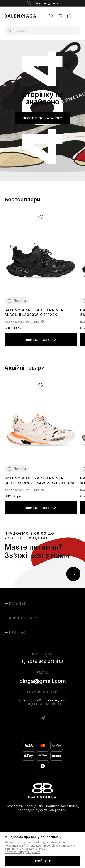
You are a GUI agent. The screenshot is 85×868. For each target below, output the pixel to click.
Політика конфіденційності (22, 852)
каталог (18, 604)
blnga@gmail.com (42, 681)
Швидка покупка (41, 340)
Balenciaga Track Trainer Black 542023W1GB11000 (34, 312)
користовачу (23, 618)
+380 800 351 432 (46, 662)
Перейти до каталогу (42, 118)
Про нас (17, 633)
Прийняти (43, 861)
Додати (20, 301)
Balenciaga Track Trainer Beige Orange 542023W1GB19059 (40, 480)
